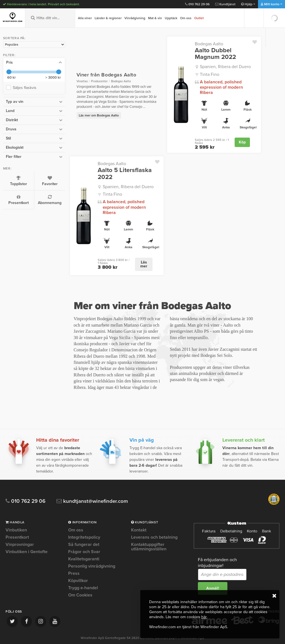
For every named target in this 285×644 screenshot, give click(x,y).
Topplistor (17, 181)
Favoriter (45, 181)
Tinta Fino (206, 74)
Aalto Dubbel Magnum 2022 (212, 54)
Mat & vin (155, 18)
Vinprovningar (20, 534)
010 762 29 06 (197, 4)
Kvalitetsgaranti (84, 548)
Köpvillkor (78, 570)
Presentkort (17, 200)
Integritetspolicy (84, 526)
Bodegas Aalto (206, 44)
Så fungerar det (84, 534)
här (204, 617)
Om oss (186, 18)
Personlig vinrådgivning (92, 555)
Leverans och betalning (154, 526)
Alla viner (85, 18)
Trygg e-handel (83, 577)
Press (74, 563)
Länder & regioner (108, 18)
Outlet (199, 18)
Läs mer (140, 253)
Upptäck (171, 18)
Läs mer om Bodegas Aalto (92, 113)
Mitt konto (272, 4)
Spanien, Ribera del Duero (222, 67)
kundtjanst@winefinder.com (93, 490)
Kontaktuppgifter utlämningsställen (149, 536)
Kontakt (139, 519)
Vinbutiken (16, 519)
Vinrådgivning (135, 18)
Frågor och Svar (84, 541)
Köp (242, 137)
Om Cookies (80, 584)
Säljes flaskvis (25, 87)
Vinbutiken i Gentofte (27, 541)
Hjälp (248, 4)
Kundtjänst (225, 4)
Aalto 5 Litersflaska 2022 (118, 168)
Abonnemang (45, 200)
